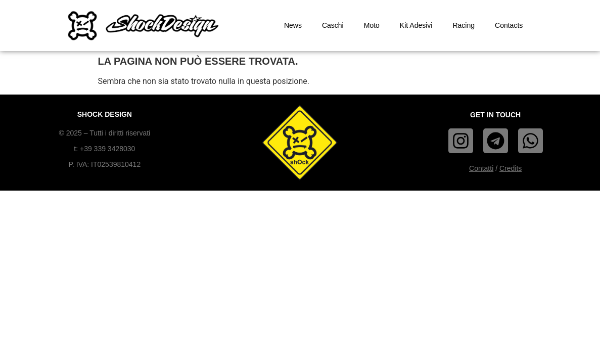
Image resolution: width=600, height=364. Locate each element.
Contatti (481, 168)
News (293, 25)
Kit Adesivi (416, 25)
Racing (464, 25)
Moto (372, 25)
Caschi (333, 25)
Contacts (509, 25)
